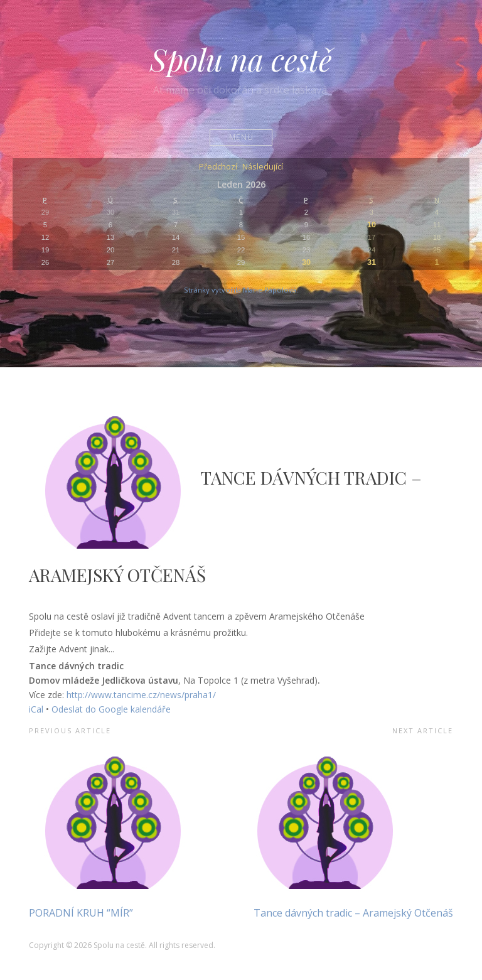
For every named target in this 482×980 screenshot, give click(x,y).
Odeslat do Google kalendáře (111, 709)
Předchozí (218, 167)
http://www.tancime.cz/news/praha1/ (141, 695)
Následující (263, 167)
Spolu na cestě (241, 59)
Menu (241, 137)
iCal (36, 709)
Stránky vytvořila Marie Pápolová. (241, 290)
